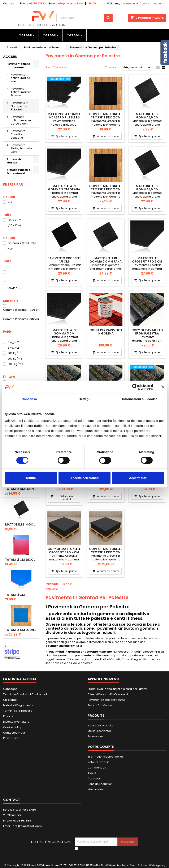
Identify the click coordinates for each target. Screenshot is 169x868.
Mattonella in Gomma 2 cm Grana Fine (64, 189)
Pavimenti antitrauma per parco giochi (21, 120)
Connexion (128, 3)
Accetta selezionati (84, 478)
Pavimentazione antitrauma (18, 66)
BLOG (92, 3)
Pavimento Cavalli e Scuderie (18, 134)
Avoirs (92, 773)
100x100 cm (15, 288)
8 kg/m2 (13, 348)
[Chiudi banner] (163, 387)
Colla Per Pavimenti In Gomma (106, 332)
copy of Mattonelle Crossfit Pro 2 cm (106, 116)
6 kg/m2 (13, 342)
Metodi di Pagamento (18, 705)
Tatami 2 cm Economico (21, 489)
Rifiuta (31, 478)
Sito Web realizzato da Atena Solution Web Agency (133, 865)
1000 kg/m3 (15, 364)
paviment (55, 638)
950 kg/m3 (15, 359)
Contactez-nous (14, 733)
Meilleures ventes (100, 731)
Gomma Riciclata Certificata (22, 319)
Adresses (94, 778)
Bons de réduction (100, 784)
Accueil (10, 57)
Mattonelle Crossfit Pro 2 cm (147, 260)
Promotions (96, 736)
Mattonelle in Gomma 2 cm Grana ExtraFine (106, 261)
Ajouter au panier (64, 136)
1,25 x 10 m (14, 225)
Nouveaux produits (100, 725)
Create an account (152, 3)
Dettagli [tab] (84, 399)
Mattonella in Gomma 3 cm (64, 332)
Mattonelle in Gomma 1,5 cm (21, 524)
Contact (8, 3)
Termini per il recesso (18, 711)
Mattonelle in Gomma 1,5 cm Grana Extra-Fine (147, 189)
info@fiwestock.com (71, 3)
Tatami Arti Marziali (15, 161)
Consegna (10, 689)
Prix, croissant (137, 68)
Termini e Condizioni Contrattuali (25, 694)
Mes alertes (96, 789)
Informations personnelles (106, 757)
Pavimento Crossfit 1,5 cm (64, 260)
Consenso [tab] (29, 399)
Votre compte (101, 747)
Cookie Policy (12, 727)
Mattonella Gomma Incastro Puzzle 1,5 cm (64, 117)
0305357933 (38, 3)
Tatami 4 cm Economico (21, 630)
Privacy (8, 716)
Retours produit (98, 762)
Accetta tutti (138, 478)
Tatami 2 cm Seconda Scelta (21, 560)
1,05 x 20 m (15, 220)
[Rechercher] (85, 18)
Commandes (97, 768)
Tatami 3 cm (15, 595)
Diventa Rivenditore (16, 722)
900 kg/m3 (15, 353)
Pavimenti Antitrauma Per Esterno (21, 92)
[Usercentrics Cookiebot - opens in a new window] (135, 387)
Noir (10, 202)
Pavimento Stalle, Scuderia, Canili (22, 148)
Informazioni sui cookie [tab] (140, 399)
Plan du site (11, 738)
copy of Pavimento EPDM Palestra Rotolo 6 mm (147, 333)
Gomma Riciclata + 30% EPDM (23, 310)
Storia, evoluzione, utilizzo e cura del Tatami (117, 689)
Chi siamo (10, 700)
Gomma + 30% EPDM (22, 243)
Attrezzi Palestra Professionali (19, 172)
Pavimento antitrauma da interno (20, 78)
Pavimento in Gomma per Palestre (19, 106)
